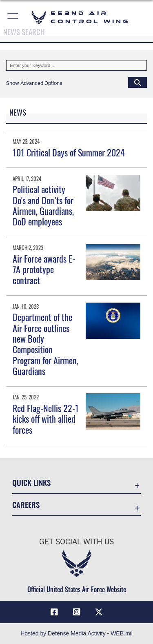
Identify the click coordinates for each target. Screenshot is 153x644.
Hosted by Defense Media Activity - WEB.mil (76, 633)
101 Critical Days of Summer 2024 (69, 152)
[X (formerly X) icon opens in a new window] (99, 612)
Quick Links (31, 482)
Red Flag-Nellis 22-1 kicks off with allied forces (46, 419)
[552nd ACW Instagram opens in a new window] (77, 612)
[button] (13, 17)
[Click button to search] (137, 82)
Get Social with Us (76, 542)
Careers (26, 505)
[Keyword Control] (76, 65)
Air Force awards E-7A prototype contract (44, 269)
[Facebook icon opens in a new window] (54, 612)
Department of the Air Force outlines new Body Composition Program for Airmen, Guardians (45, 344)
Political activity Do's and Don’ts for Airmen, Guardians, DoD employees (43, 205)
